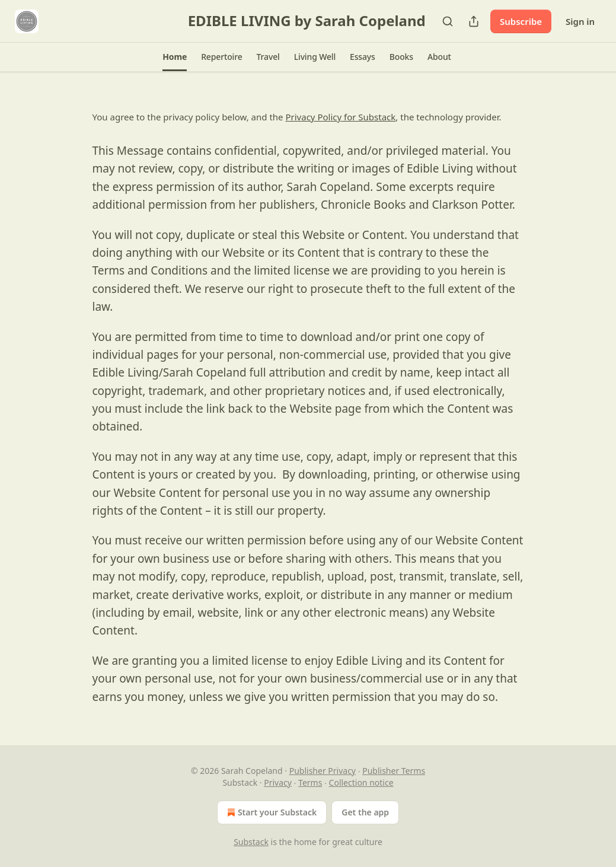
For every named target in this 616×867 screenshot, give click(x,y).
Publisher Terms (394, 771)
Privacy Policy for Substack (340, 117)
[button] (175, 57)
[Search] (448, 21)
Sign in (580, 21)
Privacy (278, 782)
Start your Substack (271, 812)
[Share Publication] (474, 21)
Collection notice (361, 782)
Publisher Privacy (323, 771)
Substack (251, 842)
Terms (310, 782)
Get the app (365, 812)
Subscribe (521, 21)
